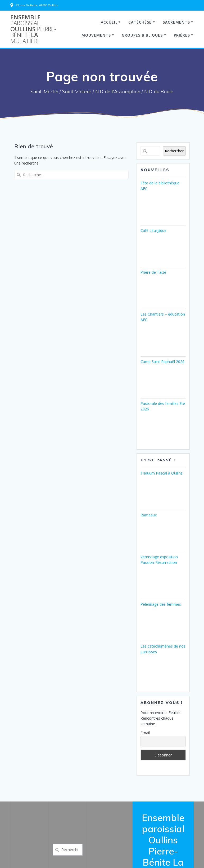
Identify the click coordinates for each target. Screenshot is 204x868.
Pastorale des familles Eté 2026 (163, 406)
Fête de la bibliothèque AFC (160, 186)
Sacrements (176, 22)
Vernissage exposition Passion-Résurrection (159, 560)
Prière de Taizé (153, 272)
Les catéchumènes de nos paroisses (163, 649)
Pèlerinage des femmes (161, 604)
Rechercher (174, 151)
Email (145, 733)
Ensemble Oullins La (33, 29)
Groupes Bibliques (142, 35)
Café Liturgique (153, 230)
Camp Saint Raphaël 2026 (162, 362)
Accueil (109, 22)
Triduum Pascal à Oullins (162, 473)
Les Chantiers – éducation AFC (163, 317)
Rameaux (149, 515)
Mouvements (96, 35)
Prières (182, 35)
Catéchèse (140, 22)
